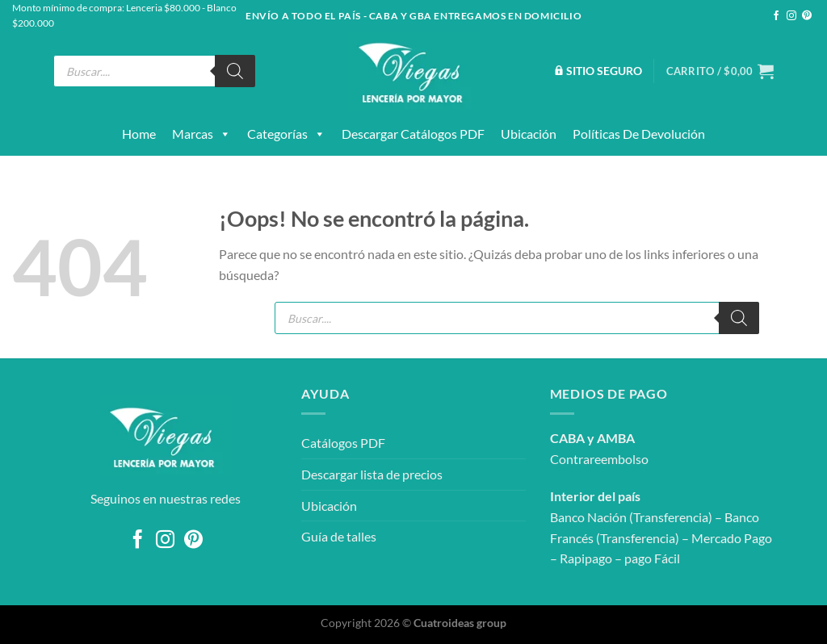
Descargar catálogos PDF (413, 134)
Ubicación (529, 134)
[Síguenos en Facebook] (776, 16)
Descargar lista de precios (372, 474)
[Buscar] (235, 71)
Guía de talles (339, 536)
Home (139, 134)
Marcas (202, 134)
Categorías (286, 134)
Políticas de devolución (639, 134)
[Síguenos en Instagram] (791, 16)
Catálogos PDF (343, 443)
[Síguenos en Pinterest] (807, 16)
